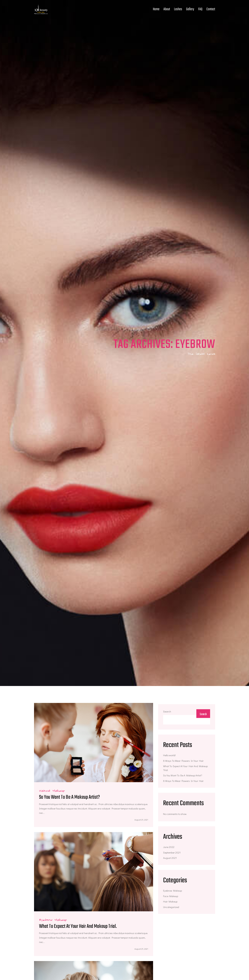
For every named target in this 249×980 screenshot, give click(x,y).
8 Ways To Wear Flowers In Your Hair (183, 762)
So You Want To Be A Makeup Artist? (69, 797)
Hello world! (169, 756)
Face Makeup (171, 897)
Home (156, 9)
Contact (211, 9)
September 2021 (172, 853)
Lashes (178, 9)
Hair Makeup (170, 903)
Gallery (190, 9)
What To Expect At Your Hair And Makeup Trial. (78, 927)
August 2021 (170, 859)
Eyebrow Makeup (173, 892)
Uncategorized (171, 908)
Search (167, 712)
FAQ (200, 9)
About (167, 9)
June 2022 (169, 848)
